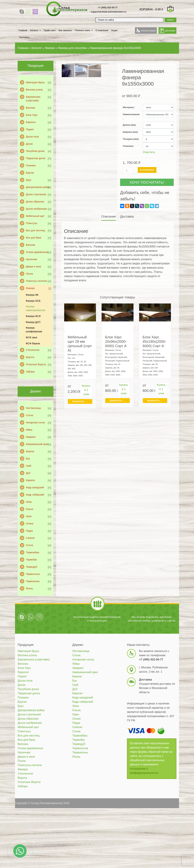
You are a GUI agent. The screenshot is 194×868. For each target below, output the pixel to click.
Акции (114, 30)
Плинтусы (32, 223)
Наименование (131, 114)
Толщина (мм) (131, 139)
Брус (29, 180)
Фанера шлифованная (34, 330)
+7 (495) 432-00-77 (108, 7)
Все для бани (34, 238)
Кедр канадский (35, 487)
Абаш (29, 430)
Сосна (29, 415)
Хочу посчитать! (147, 182)
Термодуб (32, 567)
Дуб (28, 473)
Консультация (148, 31)
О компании (102, 30)
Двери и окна (33, 267)
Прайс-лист (50, 30)
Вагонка (31, 108)
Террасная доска (36, 158)
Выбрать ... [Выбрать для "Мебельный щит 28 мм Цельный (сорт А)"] (80, 401)
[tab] (109, 217)
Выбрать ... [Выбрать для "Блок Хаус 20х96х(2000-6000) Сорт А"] (117, 401)
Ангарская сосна (35, 422)
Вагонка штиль (34, 90)
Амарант (31, 437)
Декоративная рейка (38, 187)
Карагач (30, 480)
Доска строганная (36, 194)
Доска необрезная (36, 209)
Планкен (31, 165)
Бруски (30, 173)
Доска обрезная (35, 202)
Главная (23, 30)
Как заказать (65, 30)
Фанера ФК (32, 295)
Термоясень (33, 581)
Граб (29, 466)
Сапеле (30, 538)
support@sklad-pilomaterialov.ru (108, 12)
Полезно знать (83, 30)
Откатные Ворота (36, 364)
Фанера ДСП (33, 322)
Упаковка (128, 146)
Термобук (31, 560)
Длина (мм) (129, 125)
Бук (28, 459)
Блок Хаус (32, 115)
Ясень (29, 588)
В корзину (147, 170)
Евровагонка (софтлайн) (33, 99)
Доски (29, 144)
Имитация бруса (35, 82)
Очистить (149, 152)
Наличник (31, 259)
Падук (29, 531)
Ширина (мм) (130, 132)
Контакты (24, 37)
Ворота (30, 357)
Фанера (30, 288)
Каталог (34, 30)
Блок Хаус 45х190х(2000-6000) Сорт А (154, 341)
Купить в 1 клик (86, 390)
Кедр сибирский (35, 495)
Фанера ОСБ (33, 301)
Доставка (170, 31)
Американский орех (37, 444)
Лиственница (33, 408)
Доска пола (32, 137)
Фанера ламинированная (35, 308)
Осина (30, 524)
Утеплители (33, 350)
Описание (109, 217)
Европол (31, 122)
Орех (29, 516)
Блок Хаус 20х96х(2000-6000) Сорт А (116, 341)
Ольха (30, 509)
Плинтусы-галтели (36, 281)
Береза (30, 451)
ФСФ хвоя (31, 337)
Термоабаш (33, 552)
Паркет (30, 129)
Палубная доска (35, 151)
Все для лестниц (36, 230)
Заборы (30, 372)
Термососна (33, 574)
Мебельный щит (35, 216)
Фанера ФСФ (33, 316)
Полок (29, 274)
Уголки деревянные (37, 252)
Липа (29, 502)
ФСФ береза (33, 343)
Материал (128, 107)
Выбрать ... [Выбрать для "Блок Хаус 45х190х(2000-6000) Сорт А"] (155, 401)
